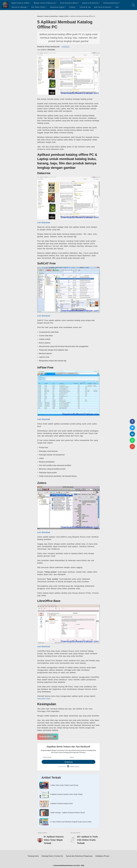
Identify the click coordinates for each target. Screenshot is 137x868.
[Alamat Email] (55, 757)
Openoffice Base (44, 699)
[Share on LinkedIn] (132, 434)
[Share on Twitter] (132, 428)
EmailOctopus (74, 766)
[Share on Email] (132, 447)
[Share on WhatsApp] (132, 440)
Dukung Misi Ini (48, 737)
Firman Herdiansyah (52, 47)
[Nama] (82, 757)
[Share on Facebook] (132, 421)
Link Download (44, 223)
